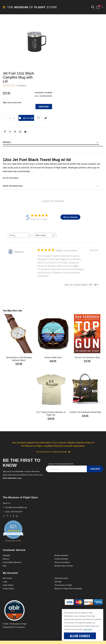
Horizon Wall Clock (53, 360)
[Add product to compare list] (45, 121)
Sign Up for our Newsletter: (61, 467)
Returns (6, 561)
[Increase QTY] (14, 121)
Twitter (10, 134)
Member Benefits (61, 558)
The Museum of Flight (63, 588)
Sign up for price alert (13, 105)
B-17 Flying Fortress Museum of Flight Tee (51, 416)
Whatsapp (20, 134)
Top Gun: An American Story (87, 360)
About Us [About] (6, 506)
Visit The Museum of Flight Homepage (53, 454)
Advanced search (61, 581)
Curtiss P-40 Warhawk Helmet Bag (85, 415)
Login (5, 584)
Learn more (88, 629)
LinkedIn (15, 134)
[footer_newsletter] (66, 472)
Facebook (5, 134)
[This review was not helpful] (95, 287)
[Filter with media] (45, 238)
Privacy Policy (8, 591)
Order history (8, 588)
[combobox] (20, 238)
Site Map (58, 584)
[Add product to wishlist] (38, 121)
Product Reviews (61, 561)
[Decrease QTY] (5, 121)
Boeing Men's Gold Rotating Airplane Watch (19, 361)
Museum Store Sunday (64, 568)
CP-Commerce (19, 630)
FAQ (5, 568)
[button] (93, 7)
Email (26, 134)
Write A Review (70, 220)
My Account (7, 581)
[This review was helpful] (90, 287)
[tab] (53, 145)
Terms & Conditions (62, 565)
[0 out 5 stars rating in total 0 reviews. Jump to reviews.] (14, 86)
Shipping (6, 558)
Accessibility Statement (12, 565)
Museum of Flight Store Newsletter (68, 591)
